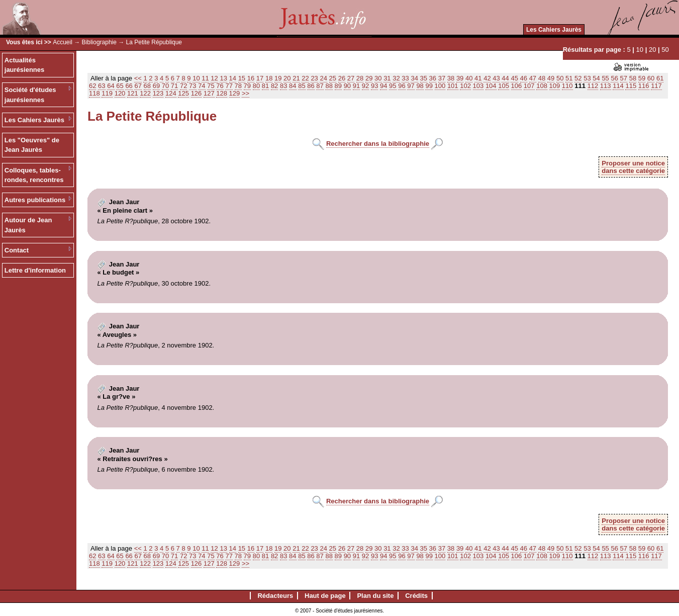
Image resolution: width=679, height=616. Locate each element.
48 (542, 78)
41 (478, 78)
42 (487, 78)
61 (660, 78)
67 (138, 86)
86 (311, 86)
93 (374, 86)
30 (378, 78)
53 (587, 78)
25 (333, 78)
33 (405, 78)
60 (651, 78)
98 (420, 86)
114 (618, 86)
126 (197, 93)
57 (624, 78)
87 (320, 86)
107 (529, 86)
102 (465, 86)
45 (514, 78)
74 (202, 86)
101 (453, 86)
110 (567, 86)
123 (158, 93)
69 (156, 86)
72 (183, 86)
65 (120, 86)
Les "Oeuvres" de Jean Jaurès (32, 145)
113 (606, 86)
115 (631, 86)
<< (138, 78)
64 (111, 86)
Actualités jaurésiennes (25, 65)
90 (347, 86)
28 (360, 78)
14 (233, 78)
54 (596, 78)
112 (593, 86)
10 (640, 50)
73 (192, 86)
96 (402, 86)
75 (211, 86)
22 (305, 78)
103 (478, 86)
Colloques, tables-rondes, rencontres (34, 175)
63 (102, 86)
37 (442, 78)
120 (120, 93)
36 (433, 78)
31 (387, 78)
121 (133, 93)
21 (296, 78)
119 (107, 93)
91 (356, 86)
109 (555, 86)
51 (569, 78)
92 (365, 86)
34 (414, 78)
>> (246, 93)
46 (524, 78)
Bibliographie (99, 42)
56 (614, 78)
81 (265, 86)
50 (665, 50)
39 (460, 78)
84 (293, 86)
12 (214, 78)
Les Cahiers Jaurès (554, 30)
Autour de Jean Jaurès (28, 225)
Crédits (416, 596)
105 (504, 86)
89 (338, 86)
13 (223, 78)
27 (351, 78)
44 (505, 78)
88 (329, 86)
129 (235, 93)
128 (222, 93)
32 (396, 78)
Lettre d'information (35, 270)
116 (644, 86)
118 (94, 93)
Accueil (63, 42)
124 (171, 93)
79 (247, 86)
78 (238, 86)
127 (209, 93)
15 (242, 78)
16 (251, 78)
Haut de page (325, 596)
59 (642, 78)
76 (220, 86)
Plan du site (375, 596)
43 (496, 78)
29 (369, 78)
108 (542, 86)
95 (393, 86)
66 (129, 86)
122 (145, 93)
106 (517, 86)
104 (491, 86)
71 (174, 86)
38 (451, 78)
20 (652, 50)
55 (605, 78)
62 (92, 86)
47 (533, 78)
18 (269, 78)
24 (323, 78)
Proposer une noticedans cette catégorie (633, 167)
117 (656, 86)
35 (424, 78)
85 (302, 86)
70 (165, 86)
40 (469, 78)
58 (633, 78)
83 (283, 86)
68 (147, 86)
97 (411, 86)
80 (256, 86)
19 (278, 78)
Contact (17, 250)
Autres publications (35, 200)
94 (383, 86)
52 (578, 78)
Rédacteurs (275, 596)
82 (274, 86)
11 (205, 78)
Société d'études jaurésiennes (30, 95)
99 (429, 86)
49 (551, 78)
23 (314, 78)
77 (229, 86)
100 (440, 86)
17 (260, 78)
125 (183, 93)
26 (342, 78)
